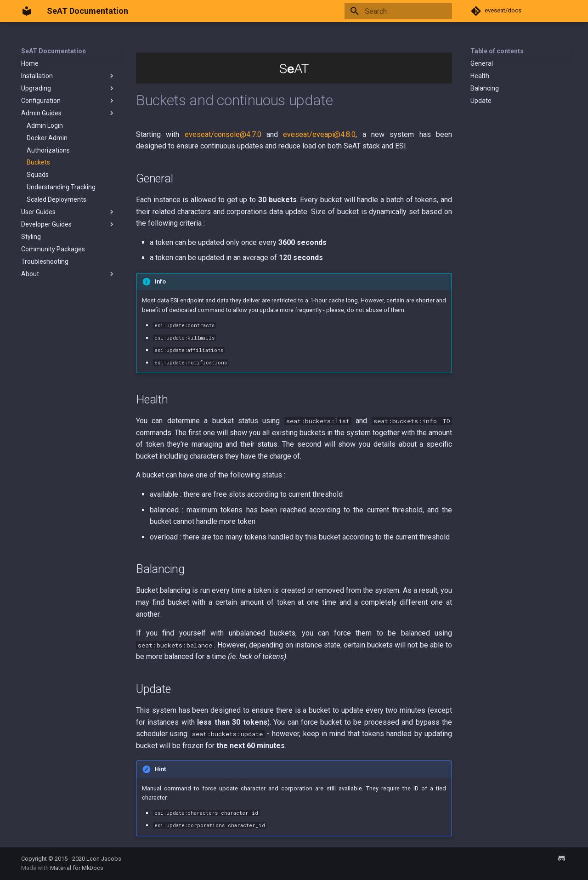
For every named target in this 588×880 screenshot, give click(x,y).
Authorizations (48, 150)
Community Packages (53, 249)
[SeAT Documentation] (27, 11)
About (68, 274)
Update (481, 101)
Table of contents (497, 51)
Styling (31, 237)
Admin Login (45, 125)
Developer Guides (68, 224)
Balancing (485, 88)
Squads (38, 175)
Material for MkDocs (77, 868)
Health (480, 76)
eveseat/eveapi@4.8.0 (319, 134)
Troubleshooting (45, 261)
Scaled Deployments (57, 199)
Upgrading (68, 88)
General (482, 63)
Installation (68, 76)
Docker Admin (47, 138)
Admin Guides (68, 113)
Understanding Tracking (61, 187)
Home (30, 63)
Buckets (38, 162)
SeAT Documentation (54, 51)
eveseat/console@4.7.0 (223, 134)
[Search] (398, 11)
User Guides (68, 212)
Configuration (68, 101)
